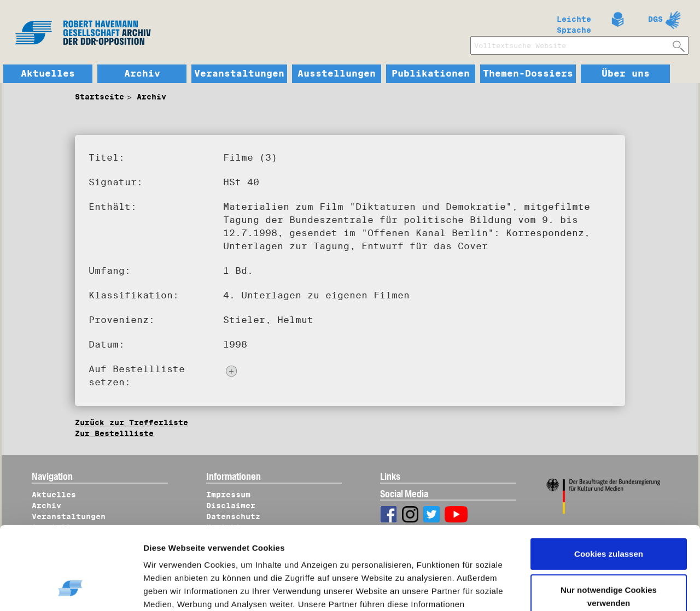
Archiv (142, 74)
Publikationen (431, 74)
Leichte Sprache (574, 22)
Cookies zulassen (609, 483)
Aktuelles (48, 74)
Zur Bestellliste (114, 433)
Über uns (626, 74)
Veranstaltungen (239, 74)
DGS (655, 19)
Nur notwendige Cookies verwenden (609, 525)
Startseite (100, 97)
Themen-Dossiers (528, 74)
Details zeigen (182, 590)
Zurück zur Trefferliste (132, 422)
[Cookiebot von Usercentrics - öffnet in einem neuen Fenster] (71, 590)
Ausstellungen (337, 74)
